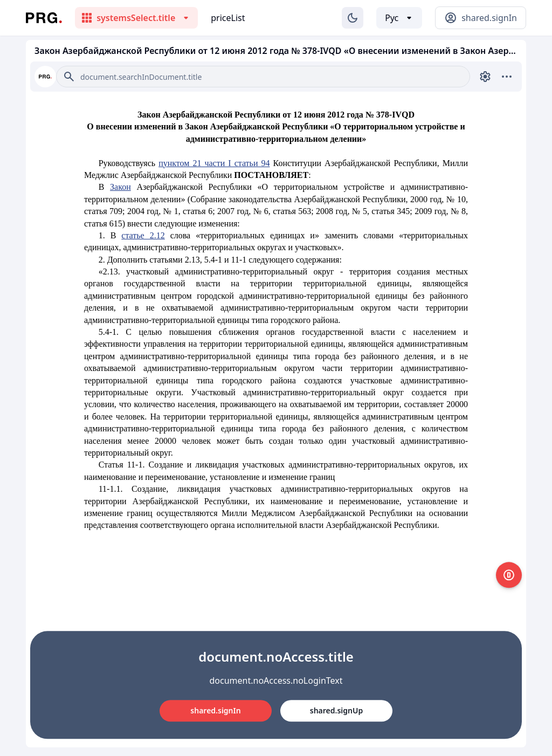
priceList (228, 18)
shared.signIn (215, 710)
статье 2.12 (143, 235)
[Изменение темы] (353, 18)
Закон (120, 187)
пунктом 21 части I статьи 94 (214, 163)
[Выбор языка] (399, 18)
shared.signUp (336, 710)
